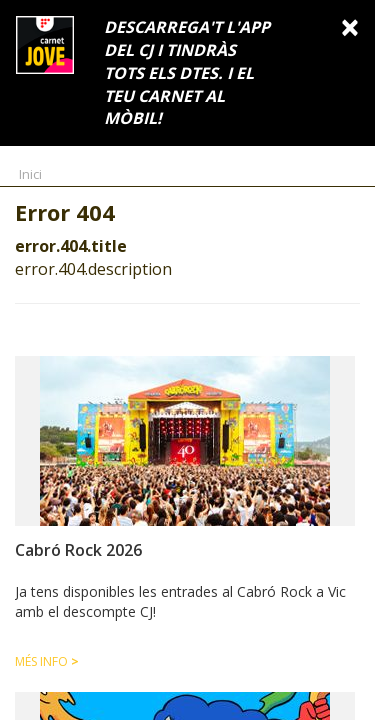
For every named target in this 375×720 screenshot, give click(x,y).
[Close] (350, 26)
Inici (30, 174)
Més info (47, 661)
